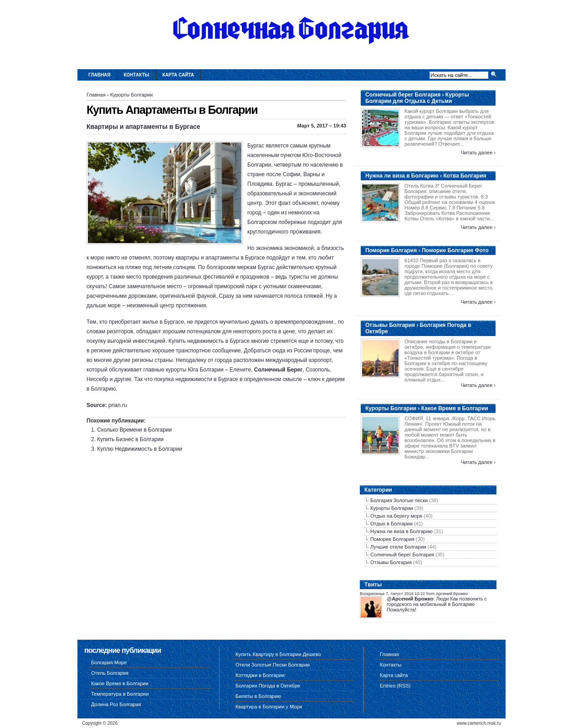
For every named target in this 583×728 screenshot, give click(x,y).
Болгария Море (109, 662)
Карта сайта (178, 75)
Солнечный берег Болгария (402, 555)
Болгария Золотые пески (399, 500)
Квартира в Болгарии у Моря (269, 707)
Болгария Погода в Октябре (268, 686)
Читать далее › (478, 153)
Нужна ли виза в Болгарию (401, 531)
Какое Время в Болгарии (120, 683)
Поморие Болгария (392, 539)
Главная (100, 75)
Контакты (137, 75)
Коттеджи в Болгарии (260, 675)
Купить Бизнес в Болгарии (130, 439)
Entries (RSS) (395, 686)
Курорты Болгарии (132, 95)
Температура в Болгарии (120, 694)
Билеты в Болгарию (258, 696)
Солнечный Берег (278, 370)
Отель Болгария (110, 673)
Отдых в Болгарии (391, 524)
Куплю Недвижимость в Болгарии (140, 449)
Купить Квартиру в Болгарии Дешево (278, 654)
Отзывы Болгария (391, 562)
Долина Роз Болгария (116, 704)
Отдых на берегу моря (396, 516)
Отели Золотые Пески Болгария (273, 665)
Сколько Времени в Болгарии (134, 430)
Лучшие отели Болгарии (398, 547)
